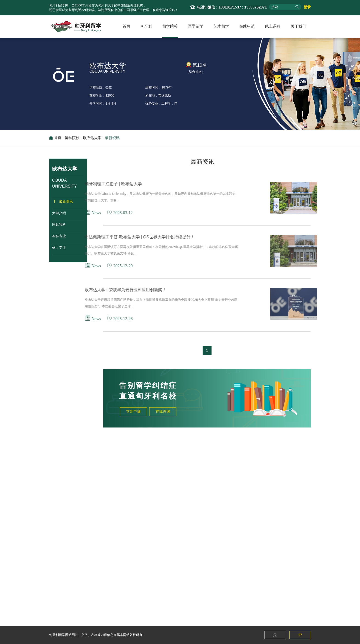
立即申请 (157, 412)
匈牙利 (146, 26)
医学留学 (196, 26)
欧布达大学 (92, 139)
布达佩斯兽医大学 (33, 492)
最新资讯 (112, 139)
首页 (127, 26)
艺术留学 (221, 26)
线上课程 (273, 26)
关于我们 (298, 26)
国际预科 (59, 225)
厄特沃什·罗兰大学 (26, 501)
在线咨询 (186, 412)
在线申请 (247, 26)
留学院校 (170, 26)
